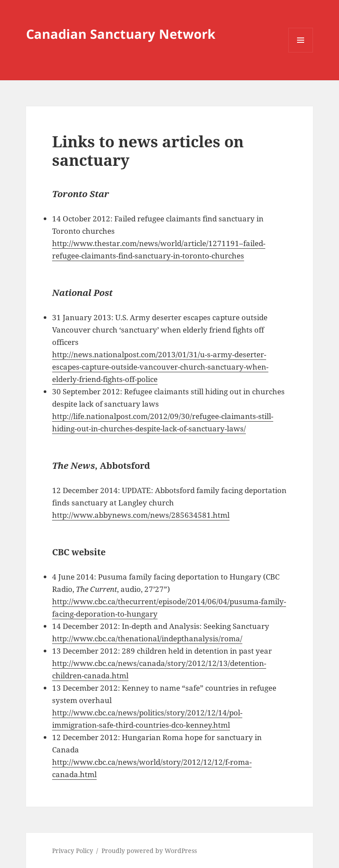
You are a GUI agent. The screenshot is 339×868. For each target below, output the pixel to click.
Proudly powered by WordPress (149, 851)
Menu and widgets (301, 52)
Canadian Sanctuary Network (121, 34)
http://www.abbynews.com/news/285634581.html (141, 515)
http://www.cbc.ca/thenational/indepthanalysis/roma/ (147, 638)
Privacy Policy (73, 851)
